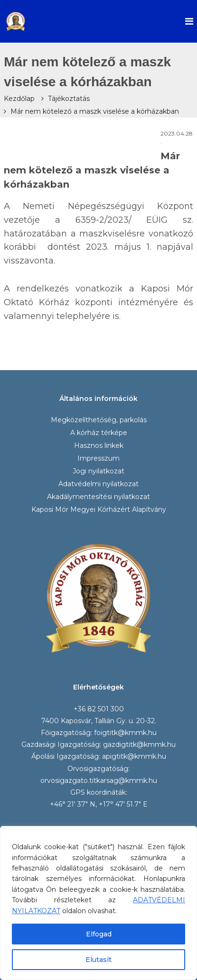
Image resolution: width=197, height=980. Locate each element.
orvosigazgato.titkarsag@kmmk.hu (99, 780)
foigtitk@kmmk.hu (125, 733)
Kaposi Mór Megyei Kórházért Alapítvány (99, 509)
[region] (98, 903)
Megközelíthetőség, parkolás (99, 420)
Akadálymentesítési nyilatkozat (98, 497)
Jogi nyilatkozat (98, 471)
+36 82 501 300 (99, 709)
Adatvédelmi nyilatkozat (98, 484)
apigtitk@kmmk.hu (134, 756)
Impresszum (98, 458)
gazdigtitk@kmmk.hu (139, 744)
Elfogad (99, 934)
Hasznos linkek (99, 445)
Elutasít (98, 960)
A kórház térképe (99, 433)
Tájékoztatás (69, 99)
